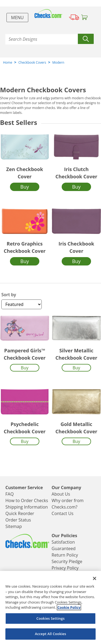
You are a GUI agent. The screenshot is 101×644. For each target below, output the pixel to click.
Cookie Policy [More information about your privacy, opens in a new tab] (69, 608)
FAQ (10, 494)
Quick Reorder (20, 513)
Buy (25, 187)
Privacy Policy (65, 568)
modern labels (11, 113)
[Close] (95, 579)
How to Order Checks (27, 500)
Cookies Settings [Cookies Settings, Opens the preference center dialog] (50, 619)
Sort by (9, 295)
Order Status (18, 520)
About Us (61, 494)
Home (8, 62)
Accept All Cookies (50, 634)
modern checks (43, 108)
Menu (17, 18)
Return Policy (65, 555)
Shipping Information (27, 507)
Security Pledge (67, 561)
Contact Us (63, 513)
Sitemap (14, 526)
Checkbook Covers (32, 62)
